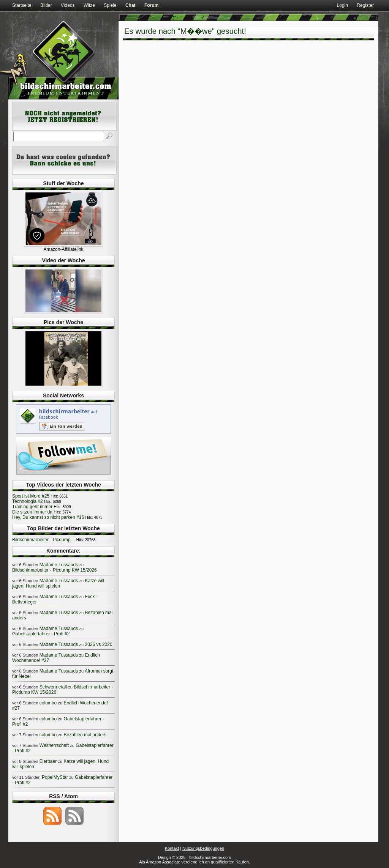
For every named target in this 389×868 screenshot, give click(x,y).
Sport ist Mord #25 (31, 496)
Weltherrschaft (54, 745)
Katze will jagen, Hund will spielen (58, 583)
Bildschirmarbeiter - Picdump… (43, 540)
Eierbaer (48, 761)
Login (342, 5)
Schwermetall (53, 687)
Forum (151, 5)
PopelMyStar (55, 777)
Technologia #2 (28, 501)
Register (365, 5)
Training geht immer (32, 507)
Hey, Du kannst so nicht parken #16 (48, 517)
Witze (89, 5)
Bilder (46, 5)
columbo (48, 703)
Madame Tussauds (59, 565)
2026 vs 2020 (99, 644)
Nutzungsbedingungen (203, 848)
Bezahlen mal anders (85, 735)
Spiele (110, 5)
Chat (130, 5)
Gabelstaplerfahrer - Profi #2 (41, 634)
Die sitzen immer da (32, 512)
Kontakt (172, 848)
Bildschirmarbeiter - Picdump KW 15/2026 (55, 570)
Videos (68, 5)
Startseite (22, 5)
